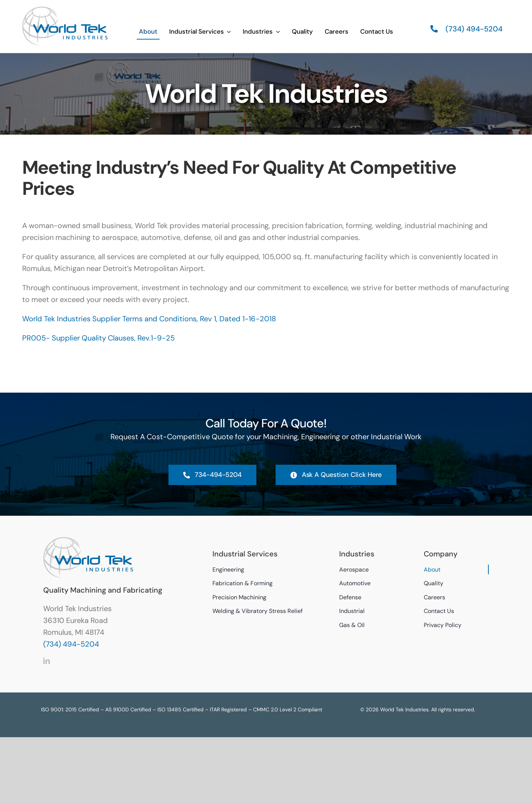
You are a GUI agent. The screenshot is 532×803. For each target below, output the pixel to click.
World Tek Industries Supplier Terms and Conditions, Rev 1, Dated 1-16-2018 (149, 319)
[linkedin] (47, 661)
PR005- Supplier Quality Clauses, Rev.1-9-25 (98, 338)
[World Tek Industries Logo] (65, 10)
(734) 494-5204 (71, 644)
